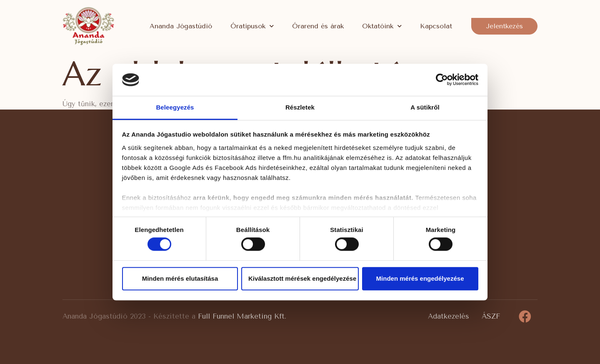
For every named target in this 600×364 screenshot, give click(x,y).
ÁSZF (491, 316)
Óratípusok (252, 26)
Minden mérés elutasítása (180, 278)
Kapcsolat (436, 26)
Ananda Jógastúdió (181, 26)
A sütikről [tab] (425, 107)
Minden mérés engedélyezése (420, 278)
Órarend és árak (318, 26)
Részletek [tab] (300, 107)
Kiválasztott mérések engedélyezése (302, 278)
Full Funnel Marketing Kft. (242, 316)
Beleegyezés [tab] (175, 107)
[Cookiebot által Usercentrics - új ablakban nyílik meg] (442, 80)
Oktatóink (382, 26)
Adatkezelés (449, 316)
